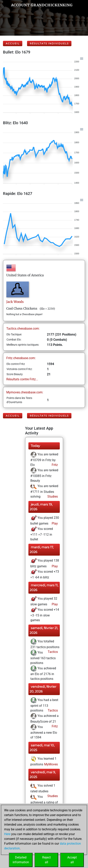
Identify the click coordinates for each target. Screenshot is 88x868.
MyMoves (51, 764)
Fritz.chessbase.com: (21, 358)
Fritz (54, 465)
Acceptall (72, 860)
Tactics (52, 652)
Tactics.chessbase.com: (23, 329)
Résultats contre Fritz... (22, 379)
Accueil (13, 43)
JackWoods (15, 302)
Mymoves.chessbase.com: (25, 392)
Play (54, 523)
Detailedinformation (21, 860)
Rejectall (46, 860)
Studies (52, 496)
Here (7, 834)
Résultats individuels (49, 43)
